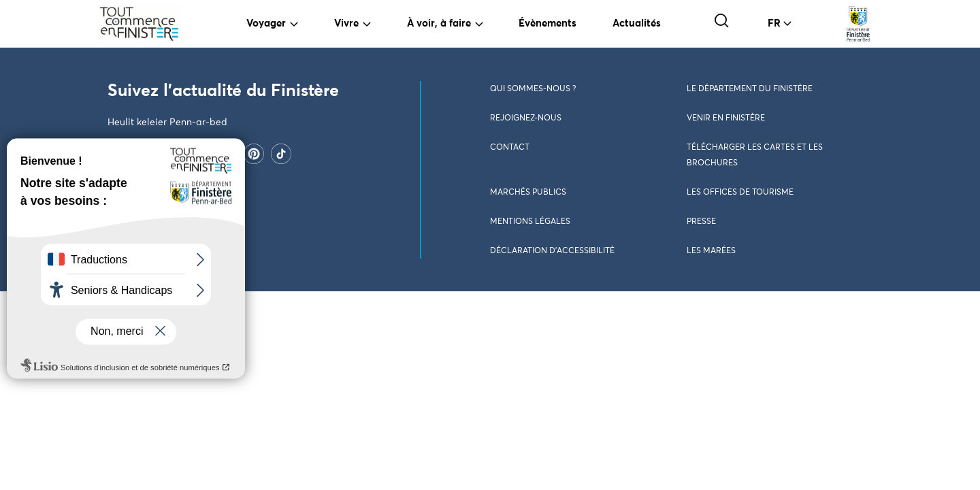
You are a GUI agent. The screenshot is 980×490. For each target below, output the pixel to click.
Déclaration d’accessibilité (552, 251)
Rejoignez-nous (526, 118)
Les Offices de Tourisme (740, 193)
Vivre (346, 23)
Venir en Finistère (726, 118)
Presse (701, 222)
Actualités (637, 23)
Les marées (711, 251)
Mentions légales (530, 222)
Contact (510, 148)
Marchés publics (528, 193)
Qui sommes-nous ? (533, 89)
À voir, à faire (439, 23)
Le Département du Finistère (750, 89)
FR (774, 23)
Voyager (266, 23)
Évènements (548, 23)
